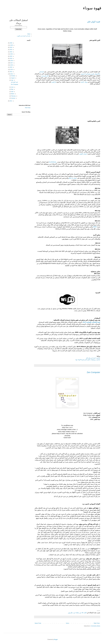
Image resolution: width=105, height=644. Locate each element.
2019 (11, 58)
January (13, 98)
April (12, 92)
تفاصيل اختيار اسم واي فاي (93, 358)
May (12, 89)
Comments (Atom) (95, 626)
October (13, 76)
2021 (11, 54)
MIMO (95, 227)
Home (67, 623)
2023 (11, 50)
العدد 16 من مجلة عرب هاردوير (77, 613)
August (13, 78)
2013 (11, 72)
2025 (11, 45)
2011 (11, 101)
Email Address (18, 25)
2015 (11, 67)
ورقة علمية (84, 82)
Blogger (56, 639)
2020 (11, 56)
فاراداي (42, 72)
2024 (11, 47)
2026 (11, 43)
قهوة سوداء (92, 8)
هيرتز (92, 74)
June (12, 87)
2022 (11, 52)
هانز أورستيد (45, 76)
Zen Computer (93, 372)
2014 (11, 69)
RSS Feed (28, 108)
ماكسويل (97, 74)
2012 (11, 74)
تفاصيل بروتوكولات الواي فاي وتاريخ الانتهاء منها (88, 360)
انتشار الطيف (83, 154)
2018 (11, 61)
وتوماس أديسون (86, 74)
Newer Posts (38, 623)
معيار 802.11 (73, 178)
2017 (11, 63)
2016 (11, 65)
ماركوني (54, 82)
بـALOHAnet (53, 162)
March (13, 94)
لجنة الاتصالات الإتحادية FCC (92, 322)
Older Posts (97, 623)
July (12, 80)
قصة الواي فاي (94, 22)
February (13, 96)
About (29, 34)
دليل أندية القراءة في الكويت (24, 36)
